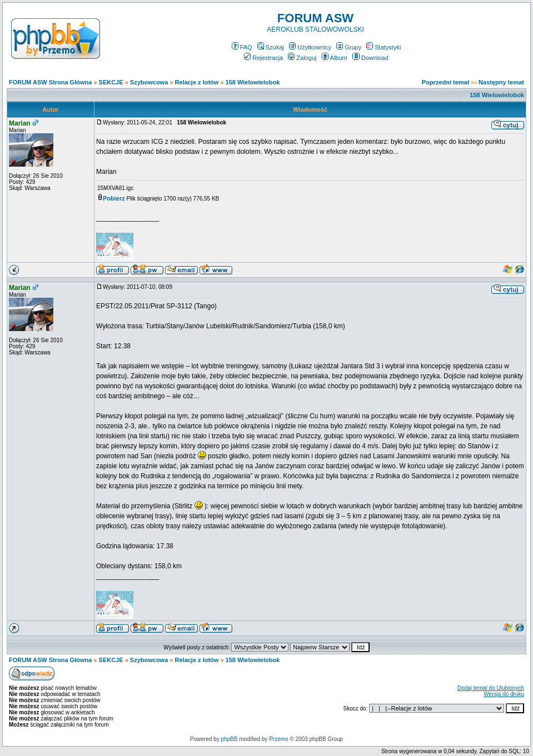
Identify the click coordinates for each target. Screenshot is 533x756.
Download (370, 58)
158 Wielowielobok (253, 82)
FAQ (242, 47)
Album (335, 58)
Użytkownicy (310, 47)
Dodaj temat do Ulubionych (491, 688)
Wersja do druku (504, 694)
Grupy (349, 47)
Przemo (278, 739)
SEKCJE (111, 82)
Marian (20, 123)
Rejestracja (263, 58)
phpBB (229, 739)
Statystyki (383, 47)
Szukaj (271, 47)
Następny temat (501, 82)
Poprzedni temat (446, 82)
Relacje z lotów (197, 82)
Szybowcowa (149, 82)
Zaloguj (302, 58)
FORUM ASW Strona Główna (50, 82)
